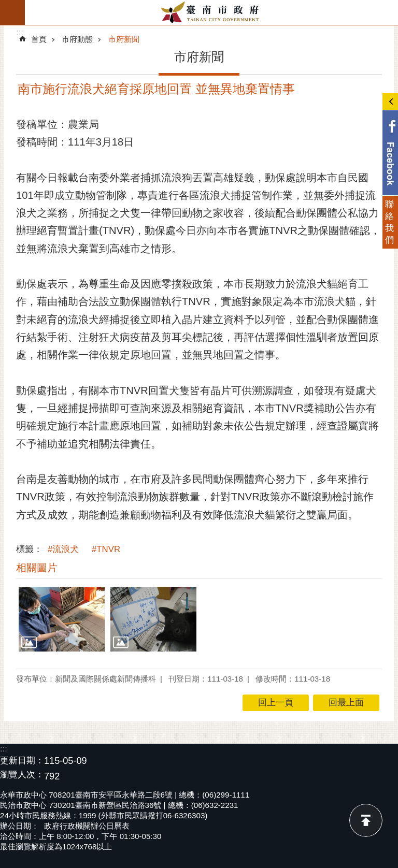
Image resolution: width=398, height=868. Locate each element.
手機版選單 (12, 12)
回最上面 (366, 820)
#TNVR (106, 549)
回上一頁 (276, 703)
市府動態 (77, 39)
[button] (62, 619)
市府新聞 (124, 39)
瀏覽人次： (22, 775)
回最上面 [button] (346, 703)
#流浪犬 (63, 549)
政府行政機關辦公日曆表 (87, 826)
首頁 (39, 39)
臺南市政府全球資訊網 (211, 12)
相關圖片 (37, 568)
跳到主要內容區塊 (5, 5)
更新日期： (22, 761)
